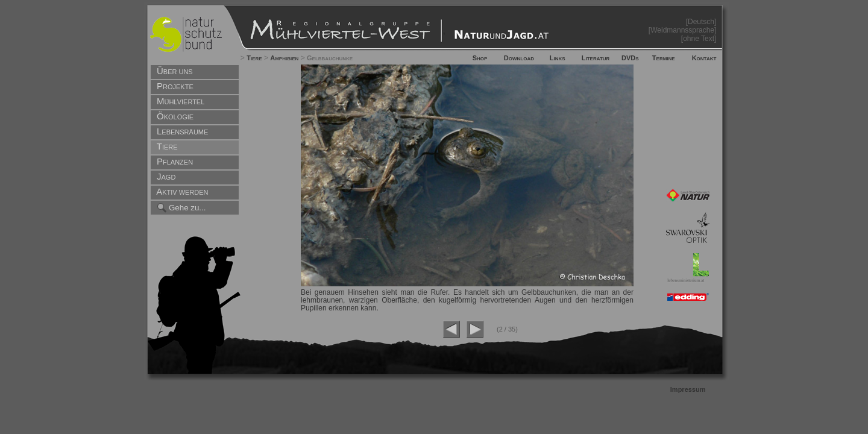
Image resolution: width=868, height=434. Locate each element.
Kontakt (704, 58)
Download (519, 58)
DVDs (630, 58)
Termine (664, 58)
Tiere (254, 58)
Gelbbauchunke (330, 58)
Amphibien (284, 58)
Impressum (688, 389)
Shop (480, 58)
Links (558, 58)
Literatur (596, 58)
